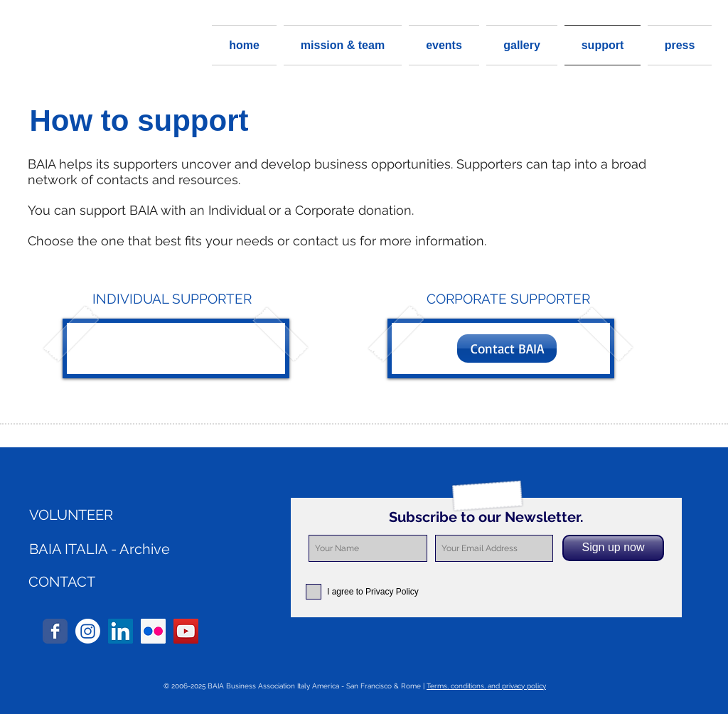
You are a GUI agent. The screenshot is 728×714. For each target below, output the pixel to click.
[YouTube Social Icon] (186, 631)
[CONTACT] (62, 582)
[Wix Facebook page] (55, 631)
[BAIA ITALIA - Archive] (110, 549)
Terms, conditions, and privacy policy (486, 686)
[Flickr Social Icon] (153, 631)
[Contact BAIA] (507, 348)
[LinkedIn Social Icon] (121, 631)
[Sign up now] (613, 548)
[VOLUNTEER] (110, 515)
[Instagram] (88, 631)
